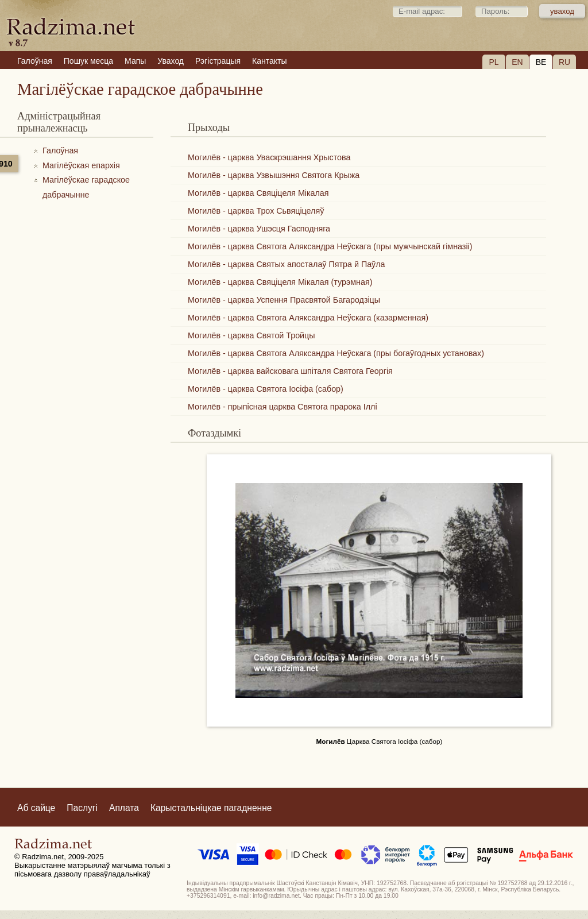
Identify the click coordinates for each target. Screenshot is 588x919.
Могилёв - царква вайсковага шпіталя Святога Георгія (290, 371)
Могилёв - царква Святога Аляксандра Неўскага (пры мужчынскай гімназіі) (330, 246)
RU (564, 62)
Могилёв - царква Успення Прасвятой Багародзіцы (284, 300)
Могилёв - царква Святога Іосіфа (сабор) (266, 389)
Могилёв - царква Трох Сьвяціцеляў (256, 211)
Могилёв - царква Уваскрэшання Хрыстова (269, 157)
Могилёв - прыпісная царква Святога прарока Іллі (283, 407)
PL (494, 62)
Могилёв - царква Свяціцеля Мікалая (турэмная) (280, 282)
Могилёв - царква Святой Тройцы (252, 335)
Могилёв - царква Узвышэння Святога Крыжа (274, 175)
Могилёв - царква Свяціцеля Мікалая (258, 193)
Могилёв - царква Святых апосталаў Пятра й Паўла (287, 264)
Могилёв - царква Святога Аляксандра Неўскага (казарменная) (308, 318)
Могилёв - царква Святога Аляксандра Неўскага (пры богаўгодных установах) (336, 353)
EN (517, 62)
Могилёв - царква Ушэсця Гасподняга (259, 229)
